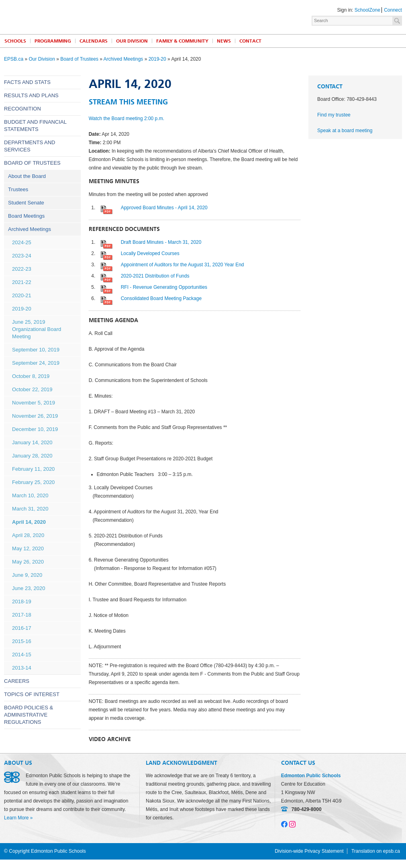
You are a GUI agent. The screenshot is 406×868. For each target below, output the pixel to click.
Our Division (132, 41)
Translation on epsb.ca (376, 851)
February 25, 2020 (33, 482)
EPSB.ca (14, 59)
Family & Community (182, 41)
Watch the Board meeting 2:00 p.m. (126, 118)
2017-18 (22, 615)
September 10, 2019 (36, 350)
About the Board (27, 176)
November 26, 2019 (35, 416)
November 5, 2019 (34, 403)
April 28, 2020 (28, 535)
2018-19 (22, 601)
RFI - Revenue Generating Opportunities (164, 287)
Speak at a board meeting (345, 131)
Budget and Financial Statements (35, 126)
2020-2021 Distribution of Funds (155, 276)
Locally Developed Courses (150, 253)
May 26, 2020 (28, 562)
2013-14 (22, 668)
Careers (17, 681)
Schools (15, 41)
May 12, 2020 (28, 548)
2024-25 (22, 242)
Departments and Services (30, 146)
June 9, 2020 (27, 575)
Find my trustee (334, 115)
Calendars (94, 41)
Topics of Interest (32, 694)
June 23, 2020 (29, 588)
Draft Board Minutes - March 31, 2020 (161, 242)
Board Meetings (26, 216)
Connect (393, 10)
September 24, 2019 (36, 363)
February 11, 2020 (33, 469)
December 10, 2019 (35, 429)
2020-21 (22, 295)
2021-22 (22, 282)
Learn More (16, 818)
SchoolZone (367, 10)
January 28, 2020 (32, 456)
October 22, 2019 (32, 389)
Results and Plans (31, 95)
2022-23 (22, 269)
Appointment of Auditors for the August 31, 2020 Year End (183, 265)
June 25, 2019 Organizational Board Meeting (37, 329)
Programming (53, 41)
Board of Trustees (79, 59)
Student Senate (26, 203)
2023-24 (22, 256)
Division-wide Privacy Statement (309, 851)
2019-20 (157, 59)
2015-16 (22, 641)
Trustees (18, 189)
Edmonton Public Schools (74, 16)
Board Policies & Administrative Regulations (29, 715)
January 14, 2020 (32, 442)
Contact (250, 41)
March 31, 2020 (30, 509)
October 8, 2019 (31, 376)
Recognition (22, 109)
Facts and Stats (27, 82)
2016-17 (22, 628)
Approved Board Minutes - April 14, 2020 (164, 208)
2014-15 (22, 655)
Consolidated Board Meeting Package (161, 298)
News (224, 41)
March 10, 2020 (30, 495)
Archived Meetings (123, 59)
